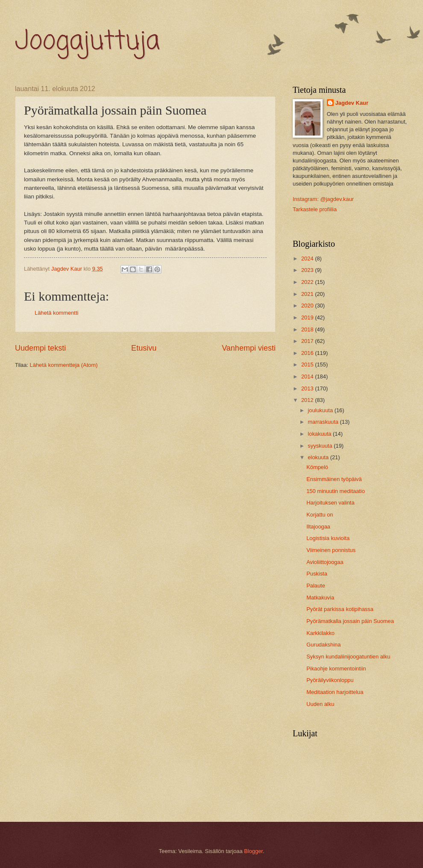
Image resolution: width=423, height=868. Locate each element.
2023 (308, 270)
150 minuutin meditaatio (336, 491)
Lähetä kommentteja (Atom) (64, 365)
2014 (308, 376)
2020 (308, 306)
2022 (308, 282)
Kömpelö (317, 467)
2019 (308, 317)
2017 (308, 341)
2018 (308, 329)
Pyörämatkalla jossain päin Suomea (350, 621)
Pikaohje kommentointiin (336, 669)
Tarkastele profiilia (315, 209)
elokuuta (319, 457)
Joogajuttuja (87, 42)
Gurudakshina (323, 645)
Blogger (253, 851)
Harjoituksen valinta (330, 503)
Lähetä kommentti (56, 313)
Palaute (316, 586)
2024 (308, 258)
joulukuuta (321, 410)
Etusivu (144, 348)
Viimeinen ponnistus (331, 550)
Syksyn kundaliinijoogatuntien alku (348, 657)
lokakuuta (320, 434)
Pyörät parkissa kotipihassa (340, 609)
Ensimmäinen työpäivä (334, 479)
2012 (308, 400)
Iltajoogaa (318, 527)
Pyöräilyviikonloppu (330, 680)
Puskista (317, 574)
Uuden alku (320, 704)
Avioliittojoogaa (325, 562)
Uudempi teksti (40, 348)
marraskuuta (324, 422)
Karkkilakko (320, 633)
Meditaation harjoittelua (335, 692)
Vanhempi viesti (249, 348)
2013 (308, 388)
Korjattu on (320, 515)
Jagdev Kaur (352, 103)
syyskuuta (321, 446)
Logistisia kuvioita (328, 538)
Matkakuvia (320, 598)
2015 (308, 365)
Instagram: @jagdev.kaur (323, 199)
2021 (308, 294)
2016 (308, 353)
